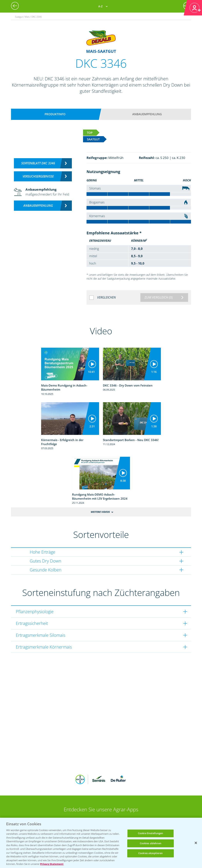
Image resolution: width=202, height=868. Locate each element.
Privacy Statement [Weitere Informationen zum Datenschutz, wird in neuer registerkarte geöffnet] (52, 864)
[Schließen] (196, 843)
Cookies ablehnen (151, 843)
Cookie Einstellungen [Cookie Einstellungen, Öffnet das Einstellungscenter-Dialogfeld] (151, 833)
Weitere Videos (100, 512)
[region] (101, 843)
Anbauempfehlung (147, 114)
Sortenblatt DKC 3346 (38, 163)
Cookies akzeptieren (150, 853)
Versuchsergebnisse (38, 176)
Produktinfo (55, 114)
